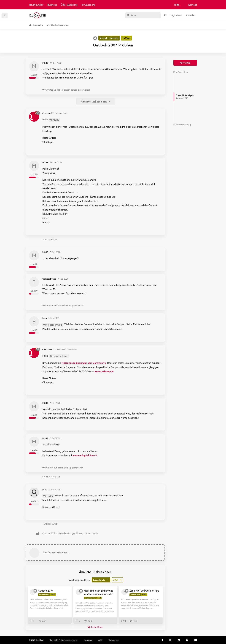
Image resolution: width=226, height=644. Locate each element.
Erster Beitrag (180, 72)
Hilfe (177, 5)
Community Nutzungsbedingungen (63, 640)
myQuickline (89, 5)
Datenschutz (114, 640)
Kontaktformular (104, 371)
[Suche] (143, 15)
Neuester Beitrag (182, 125)
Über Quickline (69, 5)
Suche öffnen (95, 627)
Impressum (88, 640)
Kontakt (193, 5)
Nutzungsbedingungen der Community (84, 363)
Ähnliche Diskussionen (95, 101)
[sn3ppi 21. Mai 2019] (78, 592)
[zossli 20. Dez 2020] (124, 592)
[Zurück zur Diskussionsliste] (5, 15)
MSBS (56, 120)
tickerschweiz (54, 325)
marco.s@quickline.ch (85, 455)
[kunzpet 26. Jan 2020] (33, 592)
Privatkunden (36, 5)
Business (52, 5)
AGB (100, 640)
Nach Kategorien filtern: (79, 580)
